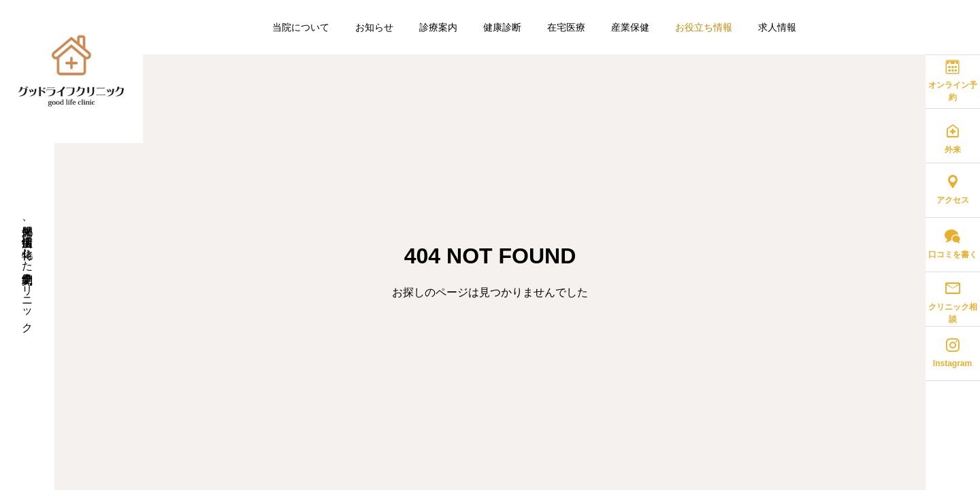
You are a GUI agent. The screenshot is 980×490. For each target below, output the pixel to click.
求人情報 (777, 27)
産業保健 (630, 27)
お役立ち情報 (704, 27)
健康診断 (502, 27)
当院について (301, 27)
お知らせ (374, 27)
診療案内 (438, 27)
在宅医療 (566, 27)
